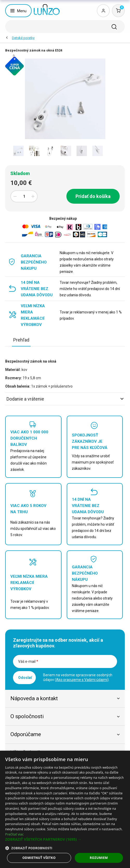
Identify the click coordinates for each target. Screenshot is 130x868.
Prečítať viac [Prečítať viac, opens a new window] (14, 834)
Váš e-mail (28, 661)
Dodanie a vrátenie (65, 399)
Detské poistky (23, 38)
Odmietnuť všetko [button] (39, 858)
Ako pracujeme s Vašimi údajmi (82, 680)
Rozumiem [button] (99, 858)
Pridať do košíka (93, 196)
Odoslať (25, 678)
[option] (18, 151)
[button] (65, 839)
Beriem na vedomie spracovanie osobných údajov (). (78, 677)
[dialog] (65, 809)
